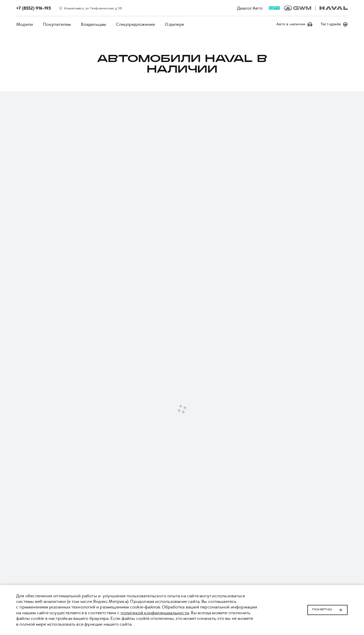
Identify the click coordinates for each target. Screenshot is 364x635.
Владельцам (93, 24)
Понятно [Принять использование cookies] (327, 610)
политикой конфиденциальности (155, 613)
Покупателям (57, 24)
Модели (25, 24)
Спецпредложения (135, 24)
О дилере (174, 24)
